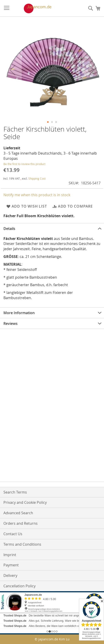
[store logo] (33, 8)
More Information (19, 313)
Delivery (10, 575)
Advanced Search (18, 513)
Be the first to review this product (24, 164)
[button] (13, 70)
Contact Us (13, 534)
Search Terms (15, 492)
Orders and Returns (21, 523)
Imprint (10, 555)
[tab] (52, 228)
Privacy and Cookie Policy (25, 502)
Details (9, 229)
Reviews (10, 323)
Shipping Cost (37, 178)
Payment (11, 565)
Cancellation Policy (19, 586)
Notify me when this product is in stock (37, 195)
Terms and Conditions (22, 544)
